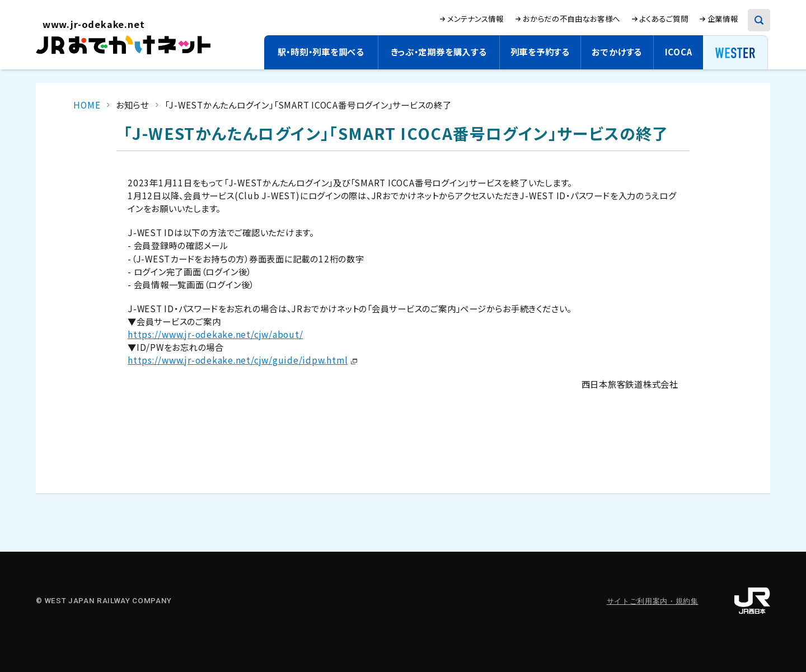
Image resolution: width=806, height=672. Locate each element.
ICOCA (679, 51)
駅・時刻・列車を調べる (321, 51)
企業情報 (723, 18)
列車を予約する (540, 51)
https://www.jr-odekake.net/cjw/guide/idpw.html (238, 360)
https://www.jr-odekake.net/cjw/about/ (215, 334)
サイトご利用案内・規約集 (653, 601)
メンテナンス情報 (475, 18)
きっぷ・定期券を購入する (439, 51)
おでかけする (617, 51)
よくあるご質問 (664, 18)
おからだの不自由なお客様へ (571, 18)
